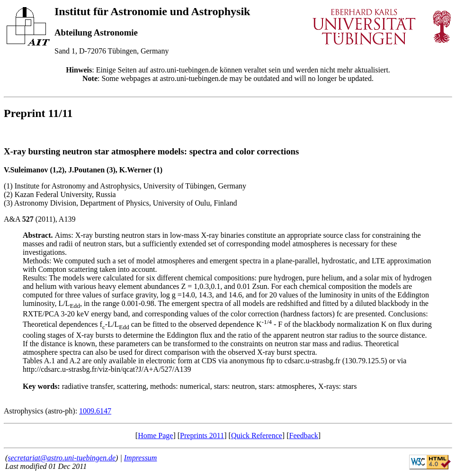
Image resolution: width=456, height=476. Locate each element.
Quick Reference (257, 436)
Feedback (303, 436)
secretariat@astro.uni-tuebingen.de (62, 458)
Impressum (141, 458)
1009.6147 (95, 411)
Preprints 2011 (202, 436)
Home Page (155, 436)
